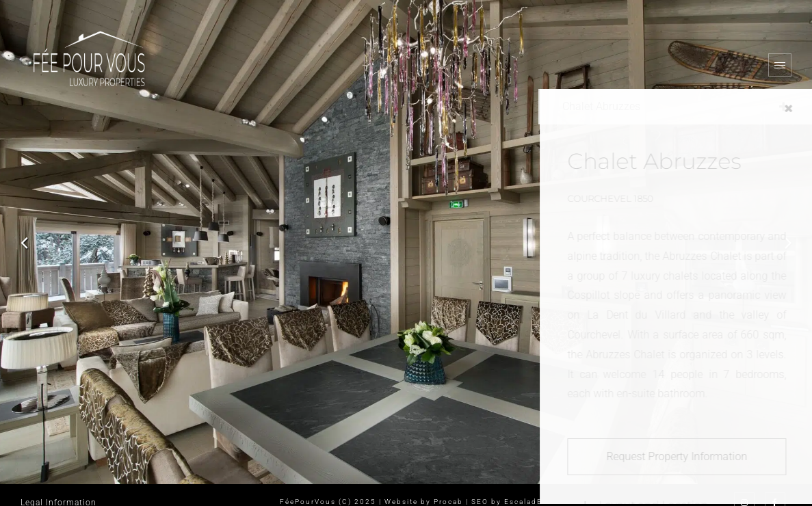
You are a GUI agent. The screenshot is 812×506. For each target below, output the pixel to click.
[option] (406, 242)
